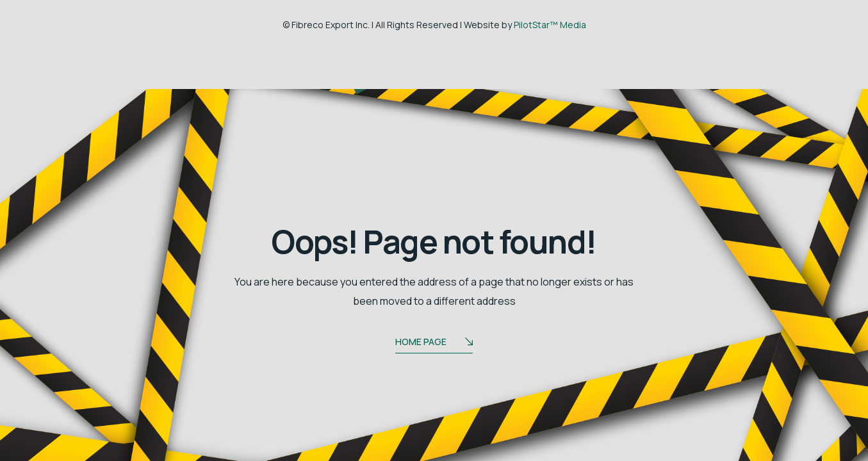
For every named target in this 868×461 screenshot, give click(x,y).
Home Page (434, 343)
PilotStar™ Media (550, 25)
